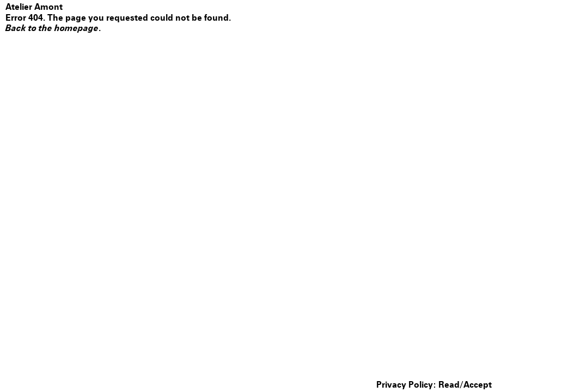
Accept (478, 385)
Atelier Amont (34, 7)
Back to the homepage (52, 28)
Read (449, 385)
